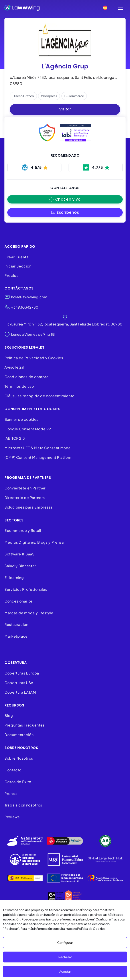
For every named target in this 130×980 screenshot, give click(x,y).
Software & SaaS (20, 554)
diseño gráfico (23, 96)
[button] (65, 213)
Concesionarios (19, 601)
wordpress (49, 96)
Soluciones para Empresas (29, 507)
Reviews (12, 817)
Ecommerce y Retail (23, 531)
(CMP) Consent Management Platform (39, 458)
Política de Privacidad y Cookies (34, 358)
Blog (9, 716)
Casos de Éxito (18, 782)
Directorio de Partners (25, 498)
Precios (11, 276)
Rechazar (65, 957)
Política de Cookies (91, 928)
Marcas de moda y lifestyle (29, 613)
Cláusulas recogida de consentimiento (39, 396)
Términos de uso (19, 386)
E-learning (14, 578)
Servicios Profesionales (26, 590)
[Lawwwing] (22, 8)
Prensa (11, 793)
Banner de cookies (22, 419)
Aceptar (65, 971)
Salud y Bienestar (20, 566)
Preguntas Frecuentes (25, 725)
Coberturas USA (19, 683)
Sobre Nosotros (19, 758)
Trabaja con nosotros (23, 805)
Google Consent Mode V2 (28, 429)
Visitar (65, 109)
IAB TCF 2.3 (15, 438)
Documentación (19, 735)
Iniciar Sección (18, 266)
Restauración (16, 625)
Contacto (13, 770)
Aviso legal (14, 367)
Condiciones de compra (26, 377)
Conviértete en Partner (25, 488)
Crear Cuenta (17, 257)
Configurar (65, 942)
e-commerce (74, 96)
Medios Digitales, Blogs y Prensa (34, 542)
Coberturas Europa (22, 673)
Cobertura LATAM (20, 692)
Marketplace (16, 636)
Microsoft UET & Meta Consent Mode (38, 448)
